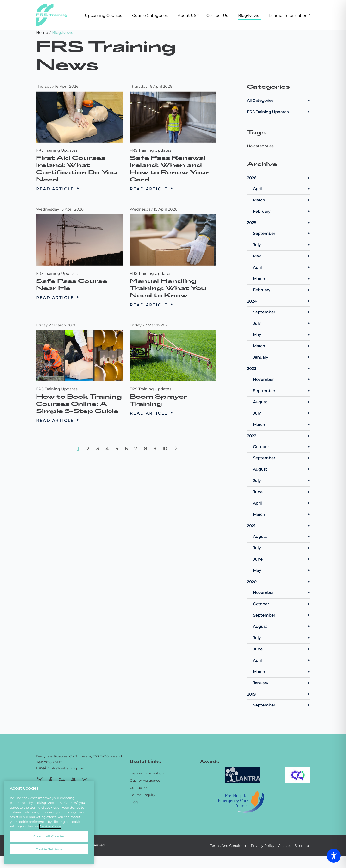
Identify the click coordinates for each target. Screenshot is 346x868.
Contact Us (217, 15)
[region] (49, 823)
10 (165, 448)
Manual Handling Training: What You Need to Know (169, 280)
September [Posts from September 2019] (282, 705)
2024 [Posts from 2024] (279, 301)
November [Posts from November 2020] (282, 592)
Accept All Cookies (49, 836)
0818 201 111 (53, 762)
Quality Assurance (145, 780)
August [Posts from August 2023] (282, 402)
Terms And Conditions (229, 846)
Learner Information (288, 15)
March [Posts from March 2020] (282, 671)
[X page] (39, 780)
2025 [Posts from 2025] (279, 222)
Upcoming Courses (103, 15)
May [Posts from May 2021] (282, 570)
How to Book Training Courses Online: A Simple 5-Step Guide (79, 396)
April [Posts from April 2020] (282, 660)
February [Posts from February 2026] (282, 211)
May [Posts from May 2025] (282, 256)
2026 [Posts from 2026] (279, 178)
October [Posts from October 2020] (282, 604)
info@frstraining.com (68, 768)
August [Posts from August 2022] (282, 469)
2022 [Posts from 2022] (279, 436)
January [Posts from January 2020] (282, 683)
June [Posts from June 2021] (282, 559)
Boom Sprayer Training (162, 393)
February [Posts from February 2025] (282, 290)
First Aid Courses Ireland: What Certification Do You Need (77, 169)
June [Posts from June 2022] (282, 492)
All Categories (279, 100)
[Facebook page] (51, 780)
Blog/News (249, 15)
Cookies (285, 846)
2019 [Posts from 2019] (279, 694)
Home (42, 32)
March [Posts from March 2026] (282, 200)
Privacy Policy (263, 846)
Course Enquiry (143, 795)
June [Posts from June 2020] (282, 649)
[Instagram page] (85, 780)
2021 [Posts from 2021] (279, 526)
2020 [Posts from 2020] (279, 582)
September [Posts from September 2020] (282, 615)
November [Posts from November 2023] (282, 379)
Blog (134, 802)
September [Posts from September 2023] (282, 390)
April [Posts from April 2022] (282, 503)
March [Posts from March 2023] (282, 424)
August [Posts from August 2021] (282, 536)
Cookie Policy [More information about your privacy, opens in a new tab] (50, 826)
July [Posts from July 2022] (282, 480)
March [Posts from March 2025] (282, 278)
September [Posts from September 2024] (282, 312)
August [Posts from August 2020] (282, 626)
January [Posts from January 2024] (282, 357)
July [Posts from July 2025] (282, 245)
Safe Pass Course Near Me (74, 278)
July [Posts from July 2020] (282, 638)
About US (187, 15)
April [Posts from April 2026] (282, 189)
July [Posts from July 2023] (282, 413)
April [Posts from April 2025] (282, 267)
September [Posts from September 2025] (282, 233)
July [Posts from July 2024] (282, 323)
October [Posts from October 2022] (282, 446)
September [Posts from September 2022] (282, 458)
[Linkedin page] (62, 780)
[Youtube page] (73, 780)
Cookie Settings (49, 849)
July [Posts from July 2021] (282, 548)
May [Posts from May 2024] (282, 334)
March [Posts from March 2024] (282, 346)
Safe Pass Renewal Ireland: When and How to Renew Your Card (170, 169)
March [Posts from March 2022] (282, 514)
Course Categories (150, 15)
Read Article (58, 189)
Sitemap (302, 846)
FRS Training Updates (57, 150)
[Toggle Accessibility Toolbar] (334, 856)
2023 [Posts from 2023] (279, 368)
